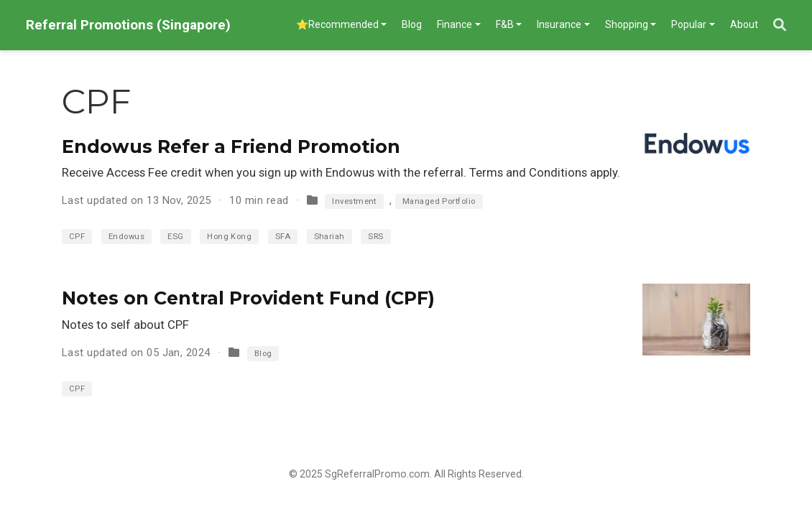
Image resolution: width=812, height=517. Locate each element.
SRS (375, 237)
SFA (283, 237)
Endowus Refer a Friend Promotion (231, 146)
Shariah (329, 237)
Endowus (126, 237)
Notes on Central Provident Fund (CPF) (248, 298)
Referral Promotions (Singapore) (128, 25)
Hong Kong (229, 237)
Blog (263, 354)
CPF (77, 237)
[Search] (780, 25)
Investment (354, 201)
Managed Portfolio (439, 201)
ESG (175, 237)
